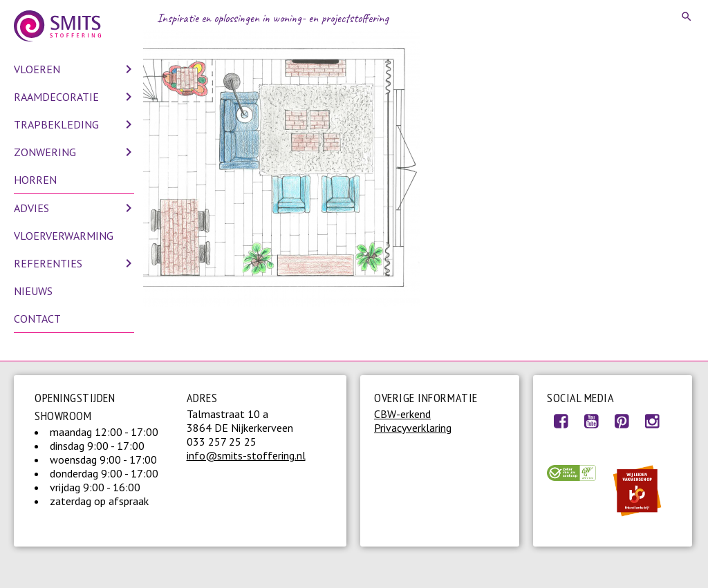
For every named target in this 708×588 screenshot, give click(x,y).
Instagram (652, 421)
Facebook (561, 421)
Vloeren (37, 69)
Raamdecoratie (56, 97)
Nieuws (33, 291)
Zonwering (45, 152)
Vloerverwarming (64, 236)
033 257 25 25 (222, 442)
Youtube (591, 421)
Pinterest (622, 421)
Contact (37, 319)
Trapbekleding (56, 124)
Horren (35, 180)
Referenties (48, 263)
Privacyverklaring (413, 428)
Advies (31, 208)
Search (687, 17)
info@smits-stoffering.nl (246, 455)
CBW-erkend (402, 414)
